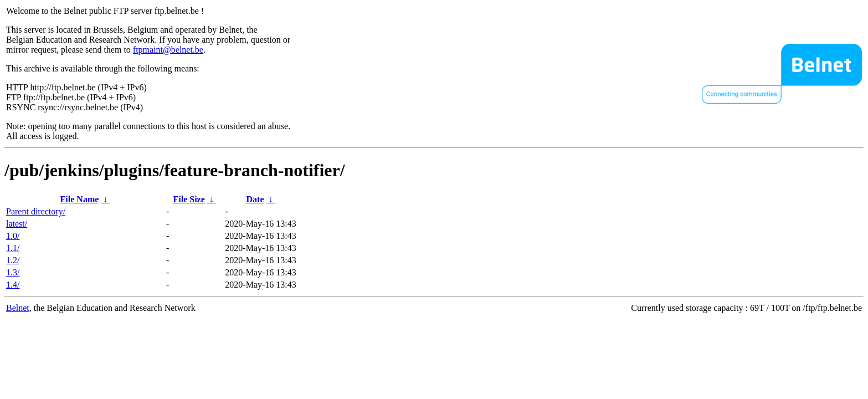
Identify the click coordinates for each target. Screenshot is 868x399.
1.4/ (13, 285)
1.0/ (13, 236)
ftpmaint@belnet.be (168, 50)
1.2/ (13, 260)
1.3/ (13, 272)
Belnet (18, 308)
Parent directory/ (36, 211)
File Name (80, 199)
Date (255, 199)
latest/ (17, 224)
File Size (189, 199)
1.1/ (13, 248)
